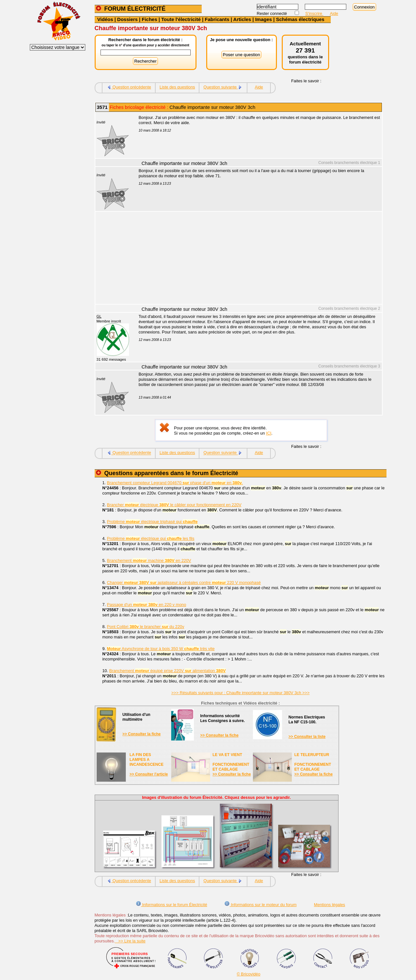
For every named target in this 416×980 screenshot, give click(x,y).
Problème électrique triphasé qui (152, 522)
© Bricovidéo (249, 974)
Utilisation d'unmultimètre (137, 717)
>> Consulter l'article (149, 774)
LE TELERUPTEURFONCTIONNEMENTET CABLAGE (313, 762)
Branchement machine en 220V (149, 560)
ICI (268, 433)
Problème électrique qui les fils (151, 538)
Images (264, 19)
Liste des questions (177, 87)
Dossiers (127, 19)
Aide (334, 13)
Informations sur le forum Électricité (172, 905)
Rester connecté (273, 13)
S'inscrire (315, 13)
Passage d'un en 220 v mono (147, 605)
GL (99, 316)
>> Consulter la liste (307, 737)
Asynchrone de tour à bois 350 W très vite (161, 649)
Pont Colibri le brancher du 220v (146, 627)
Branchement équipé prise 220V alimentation (167, 671)
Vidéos (105, 19)
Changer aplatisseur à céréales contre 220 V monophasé (184, 583)
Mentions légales (329, 905)
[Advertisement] (257, 259)
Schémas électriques (300, 19)
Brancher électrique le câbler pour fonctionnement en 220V (174, 505)
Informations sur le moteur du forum (260, 905)
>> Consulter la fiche (142, 734)
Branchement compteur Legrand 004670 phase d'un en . (175, 483)
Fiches (149, 19)
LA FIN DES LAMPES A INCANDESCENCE (147, 760)
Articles (242, 19)
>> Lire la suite (130, 941)
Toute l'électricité (181, 19)
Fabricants (217, 19)
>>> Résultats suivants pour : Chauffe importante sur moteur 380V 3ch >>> (240, 693)
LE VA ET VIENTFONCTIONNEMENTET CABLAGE (231, 762)
